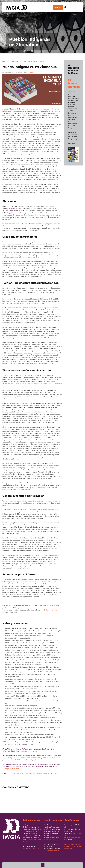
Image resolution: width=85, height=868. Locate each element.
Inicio (4, 61)
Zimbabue (15, 61)
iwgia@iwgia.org (74, 838)
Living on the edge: (22, 735)
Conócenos (27, 842)
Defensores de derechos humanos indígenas (41, 773)
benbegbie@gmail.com (11, 769)
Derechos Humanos (17, 773)
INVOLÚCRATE (58, 7)
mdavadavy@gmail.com (29, 751)
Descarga (72, 143)
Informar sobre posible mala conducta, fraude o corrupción (73, 846)
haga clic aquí (34, 848)
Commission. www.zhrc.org (15, 633)
